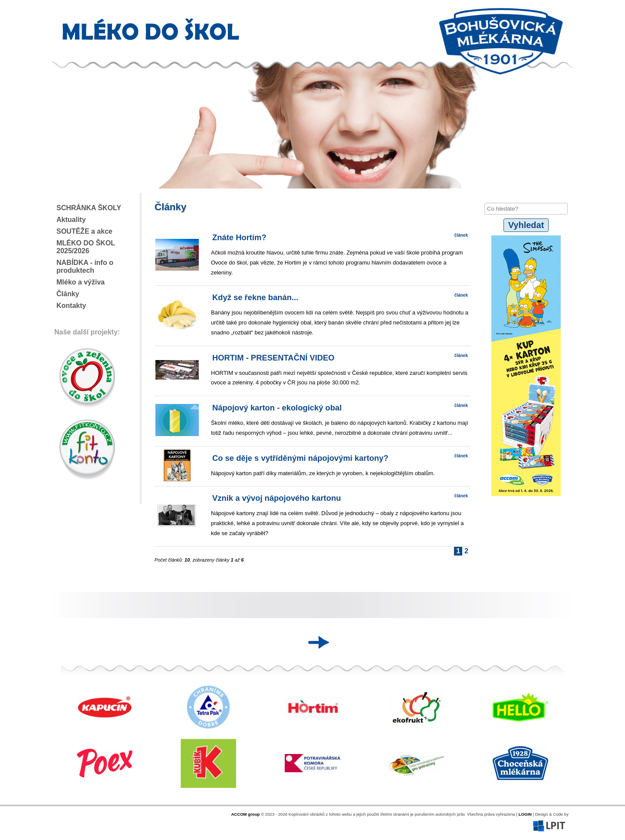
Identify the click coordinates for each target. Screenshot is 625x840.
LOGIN (525, 814)
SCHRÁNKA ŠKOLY (89, 208)
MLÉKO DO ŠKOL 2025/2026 (86, 247)
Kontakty (71, 306)
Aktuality (71, 220)
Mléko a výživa (81, 282)
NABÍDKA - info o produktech (85, 266)
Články (68, 294)
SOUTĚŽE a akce (84, 231)
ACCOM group (245, 814)
